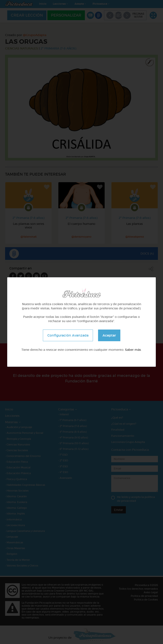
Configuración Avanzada (68, 335)
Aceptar (109, 335)
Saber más (133, 350)
